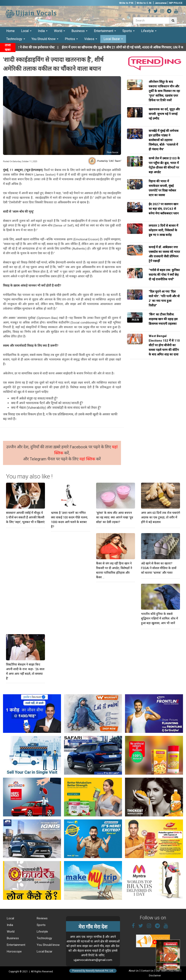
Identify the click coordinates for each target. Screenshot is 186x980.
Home (10, 31)
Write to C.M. (144, 3)
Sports (129, 31)
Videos (91, 39)
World (59, 31)
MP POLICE (176, 3)
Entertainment (105, 31)
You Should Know (45, 39)
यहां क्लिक (88, 459)
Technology (16, 39)
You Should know (48, 945)
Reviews (42, 918)
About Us (134, 971)
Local (26, 31)
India (43, 31)
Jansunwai (161, 3)
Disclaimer (155, 976)
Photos (71, 39)
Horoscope (14, 951)
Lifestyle (149, 31)
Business (79, 31)
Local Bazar (113, 39)
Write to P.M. (127, 3)
